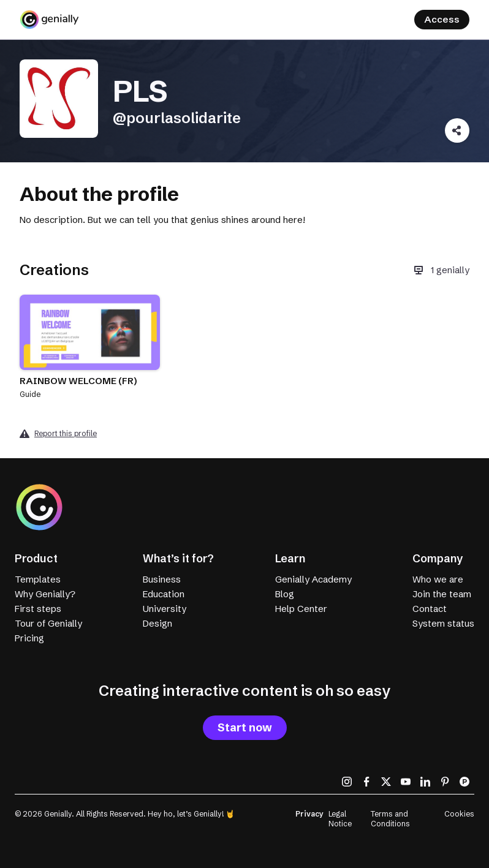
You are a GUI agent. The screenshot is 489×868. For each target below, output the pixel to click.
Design (157, 623)
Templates (38, 579)
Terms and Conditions (390, 819)
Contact (430, 609)
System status (443, 623)
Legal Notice (340, 819)
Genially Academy (313, 579)
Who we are (438, 579)
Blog (285, 594)
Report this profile (66, 433)
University (165, 609)
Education (164, 594)
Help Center (301, 609)
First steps (38, 609)
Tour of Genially (48, 623)
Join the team (442, 594)
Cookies (459, 814)
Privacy (309, 814)
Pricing (29, 638)
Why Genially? (45, 594)
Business (162, 579)
